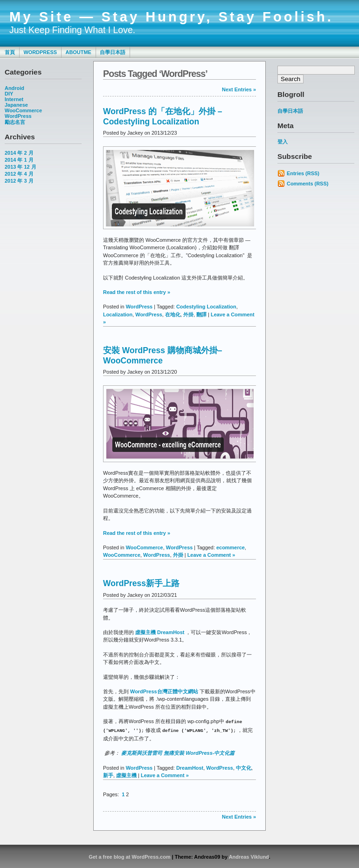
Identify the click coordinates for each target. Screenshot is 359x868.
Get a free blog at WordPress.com (129, 856)
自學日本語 (113, 52)
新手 (108, 774)
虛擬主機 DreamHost (160, 632)
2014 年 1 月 (19, 160)
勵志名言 (15, 122)
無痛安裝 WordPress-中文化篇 (199, 752)
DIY (9, 94)
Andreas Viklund (249, 856)
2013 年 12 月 (21, 167)
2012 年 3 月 (19, 181)
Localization (118, 314)
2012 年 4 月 (19, 174)
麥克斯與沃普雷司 (142, 752)
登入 (283, 142)
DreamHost (190, 767)
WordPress (40, 52)
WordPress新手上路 (141, 583)
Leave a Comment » (211, 555)
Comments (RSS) (307, 184)
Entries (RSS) (303, 173)
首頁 (10, 52)
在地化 (173, 314)
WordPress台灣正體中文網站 (164, 691)
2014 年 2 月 (19, 153)
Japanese (16, 105)
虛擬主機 (126, 774)
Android (14, 88)
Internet (14, 99)
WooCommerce (23, 110)
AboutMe (79, 52)
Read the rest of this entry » (137, 292)
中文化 (244, 767)
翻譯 (201, 314)
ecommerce (231, 547)
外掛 (188, 314)
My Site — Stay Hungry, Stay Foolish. (171, 17)
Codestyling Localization (206, 307)
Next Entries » (239, 89)
